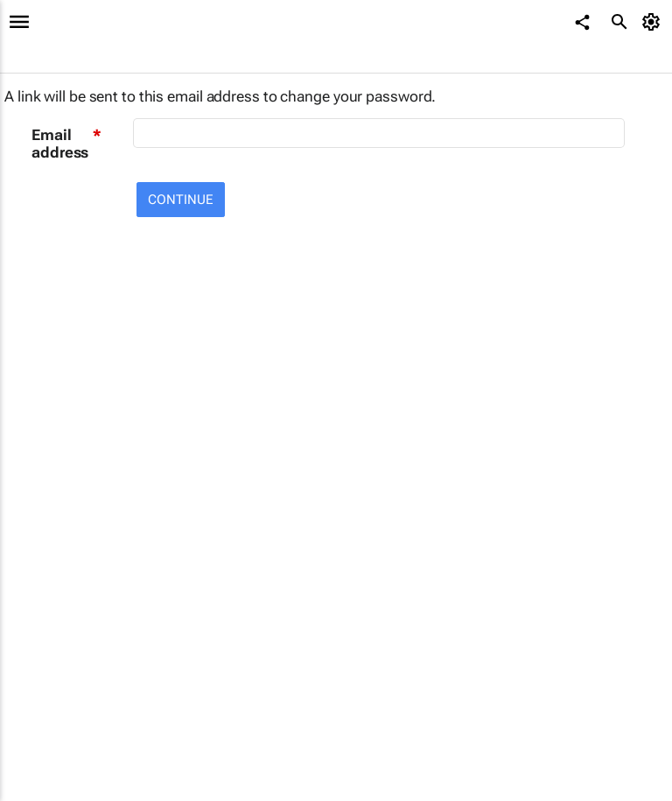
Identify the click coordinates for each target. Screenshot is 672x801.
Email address (60, 144)
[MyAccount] (654, 22)
